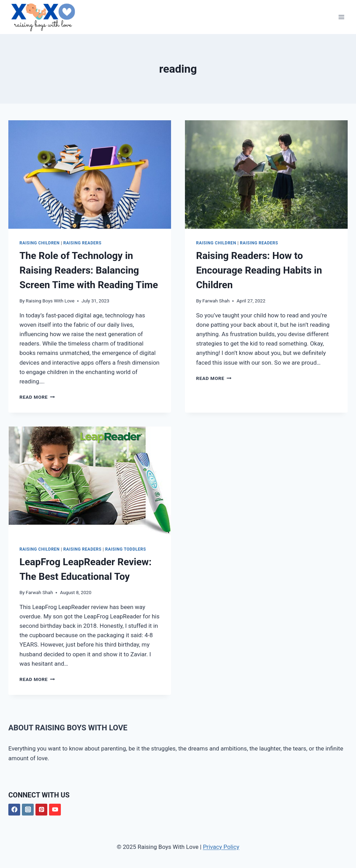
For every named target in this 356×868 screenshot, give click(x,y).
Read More (37, 397)
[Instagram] (28, 810)
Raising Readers (82, 243)
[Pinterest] (41, 810)
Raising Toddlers (125, 549)
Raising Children (39, 243)
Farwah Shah (216, 301)
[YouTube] (55, 810)
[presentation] (90, 175)
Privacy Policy (221, 847)
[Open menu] (341, 17)
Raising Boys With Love (50, 301)
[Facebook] (14, 810)
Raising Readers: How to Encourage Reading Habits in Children (259, 270)
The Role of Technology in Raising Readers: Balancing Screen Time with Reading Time (89, 270)
